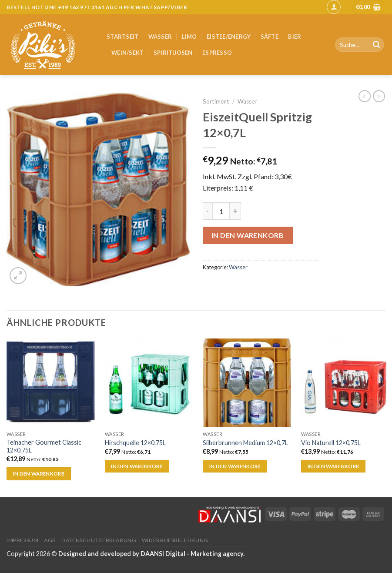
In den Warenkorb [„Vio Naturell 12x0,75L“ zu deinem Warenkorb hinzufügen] (333, 466)
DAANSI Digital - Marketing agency (192, 554)
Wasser (160, 37)
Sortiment (216, 101)
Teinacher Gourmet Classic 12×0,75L (44, 446)
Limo (189, 37)
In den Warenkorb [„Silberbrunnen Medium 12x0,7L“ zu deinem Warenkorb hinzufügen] (235, 466)
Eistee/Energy (229, 37)
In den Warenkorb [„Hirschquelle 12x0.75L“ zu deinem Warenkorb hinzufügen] (137, 466)
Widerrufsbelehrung (175, 540)
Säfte (270, 37)
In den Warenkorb (248, 235)
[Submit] (376, 45)
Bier (295, 37)
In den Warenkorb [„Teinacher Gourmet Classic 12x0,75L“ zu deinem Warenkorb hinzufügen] (39, 474)
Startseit (122, 37)
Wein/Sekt (127, 53)
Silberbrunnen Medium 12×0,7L (245, 443)
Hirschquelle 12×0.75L (135, 443)
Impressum (23, 540)
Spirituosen (173, 53)
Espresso (217, 53)
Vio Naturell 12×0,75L (331, 443)
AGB (50, 540)
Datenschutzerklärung (99, 540)
